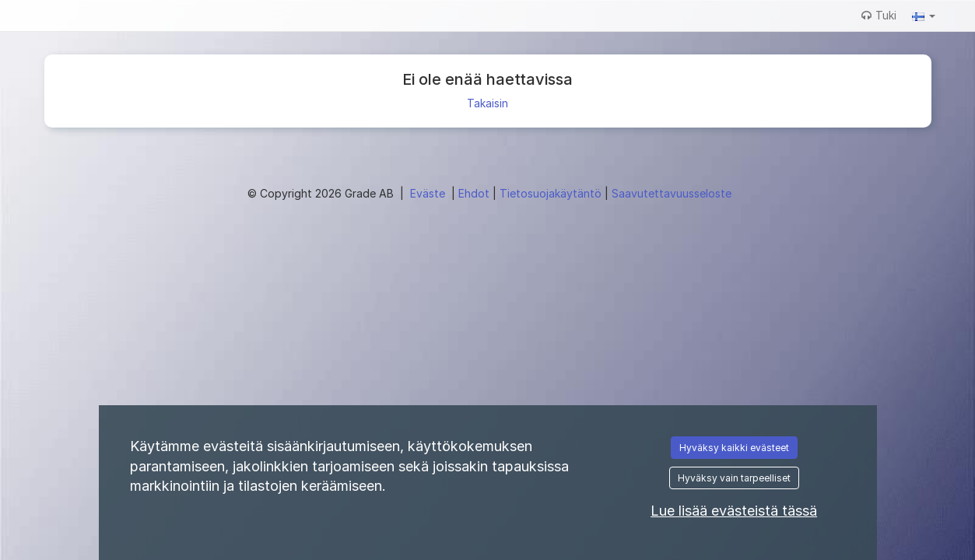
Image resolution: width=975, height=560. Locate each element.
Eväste (429, 193)
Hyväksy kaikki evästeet (734, 448)
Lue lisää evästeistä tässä (734, 511)
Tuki (879, 15)
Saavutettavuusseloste (672, 193)
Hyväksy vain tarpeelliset (734, 478)
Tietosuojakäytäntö (552, 193)
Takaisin (487, 103)
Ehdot (475, 193)
